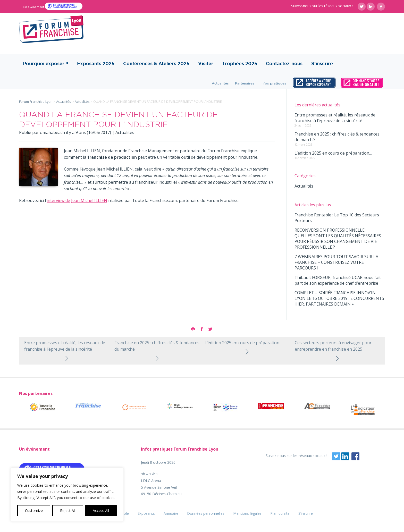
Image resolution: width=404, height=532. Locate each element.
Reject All (68, 510)
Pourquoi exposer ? (46, 64)
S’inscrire (322, 64)
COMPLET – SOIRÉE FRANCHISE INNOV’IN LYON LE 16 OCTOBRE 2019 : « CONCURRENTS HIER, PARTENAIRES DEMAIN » (339, 298)
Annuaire (171, 513)
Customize (34, 510)
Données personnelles (206, 513)
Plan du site (280, 513)
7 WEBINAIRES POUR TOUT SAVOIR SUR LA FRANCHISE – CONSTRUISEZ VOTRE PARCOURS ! (336, 262)
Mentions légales (247, 513)
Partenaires (245, 83)
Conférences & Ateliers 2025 (156, 64)
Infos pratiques (273, 83)
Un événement (34, 7)
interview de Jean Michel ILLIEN (77, 200)
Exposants (146, 513)
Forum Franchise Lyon (36, 102)
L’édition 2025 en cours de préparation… (333, 153)
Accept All (101, 510)
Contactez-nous (284, 64)
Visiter (206, 64)
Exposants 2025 (96, 64)
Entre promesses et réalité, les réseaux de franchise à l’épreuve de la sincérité (335, 118)
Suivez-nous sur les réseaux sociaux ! (322, 6)
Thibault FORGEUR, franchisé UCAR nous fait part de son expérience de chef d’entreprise (338, 280)
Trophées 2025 (240, 64)
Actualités (220, 83)
